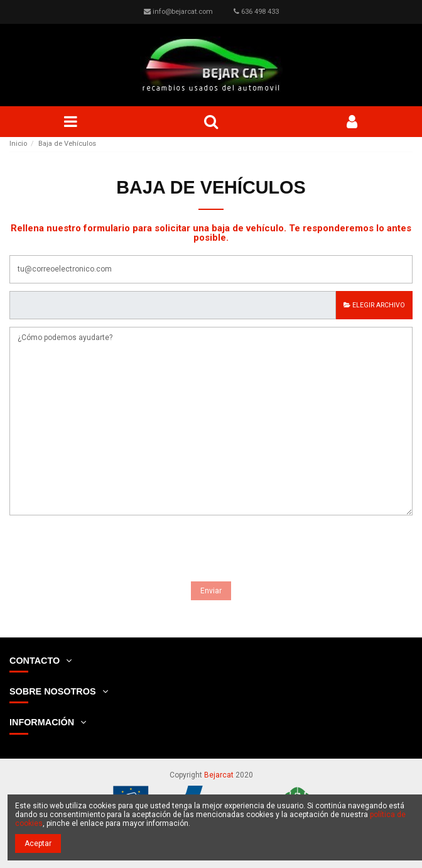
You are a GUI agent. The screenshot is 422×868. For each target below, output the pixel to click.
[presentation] (105, 551)
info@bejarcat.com (183, 12)
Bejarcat (219, 775)
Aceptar (38, 843)
